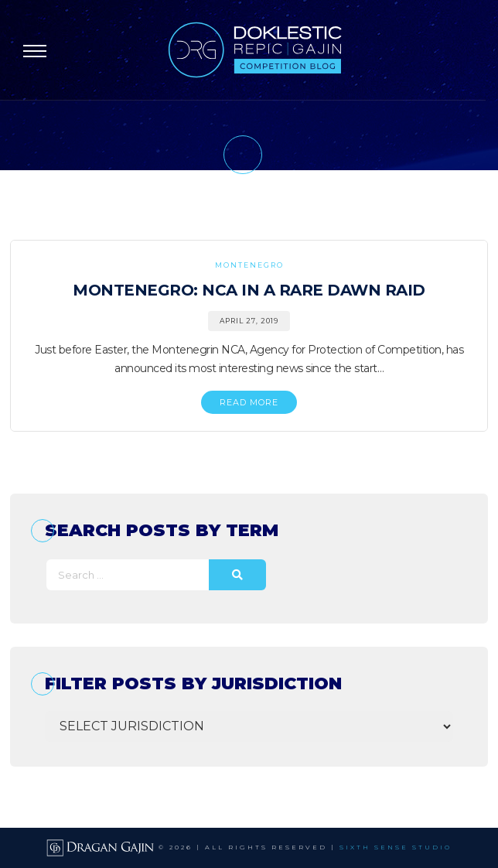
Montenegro (249, 265)
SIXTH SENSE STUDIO (396, 847)
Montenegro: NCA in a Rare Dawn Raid (249, 290)
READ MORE (249, 402)
